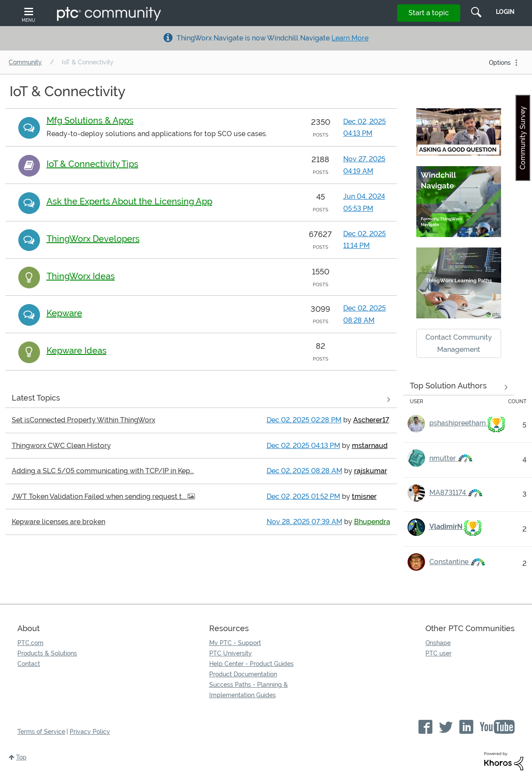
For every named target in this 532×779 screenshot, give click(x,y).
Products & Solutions (47, 653)
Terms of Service (41, 732)
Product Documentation (243, 674)
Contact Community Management (459, 343)
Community (25, 62)
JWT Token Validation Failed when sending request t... (100, 496)
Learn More (350, 38)
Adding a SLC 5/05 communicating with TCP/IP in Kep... (103, 471)
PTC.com (30, 643)
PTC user (438, 653)
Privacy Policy (90, 732)
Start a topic (429, 13)
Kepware (64, 313)
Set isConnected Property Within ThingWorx (84, 420)
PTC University (231, 653)
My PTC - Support (235, 643)
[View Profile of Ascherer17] (371, 420)
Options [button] (500, 63)
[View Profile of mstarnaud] (370, 446)
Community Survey (523, 138)
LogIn (505, 12)
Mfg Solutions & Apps (90, 120)
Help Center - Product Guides (251, 664)
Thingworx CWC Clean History (61, 446)
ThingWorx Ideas (81, 276)
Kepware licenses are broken (59, 522)
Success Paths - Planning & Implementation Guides (249, 690)
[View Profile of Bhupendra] (372, 522)
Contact (29, 664)
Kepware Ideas (77, 351)
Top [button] (21, 757)
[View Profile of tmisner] (364, 496)
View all (201, 400)
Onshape (438, 643)
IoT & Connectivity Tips (92, 164)
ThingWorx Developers (93, 239)
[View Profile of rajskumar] (371, 471)
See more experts (459, 387)
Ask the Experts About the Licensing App (129, 201)
